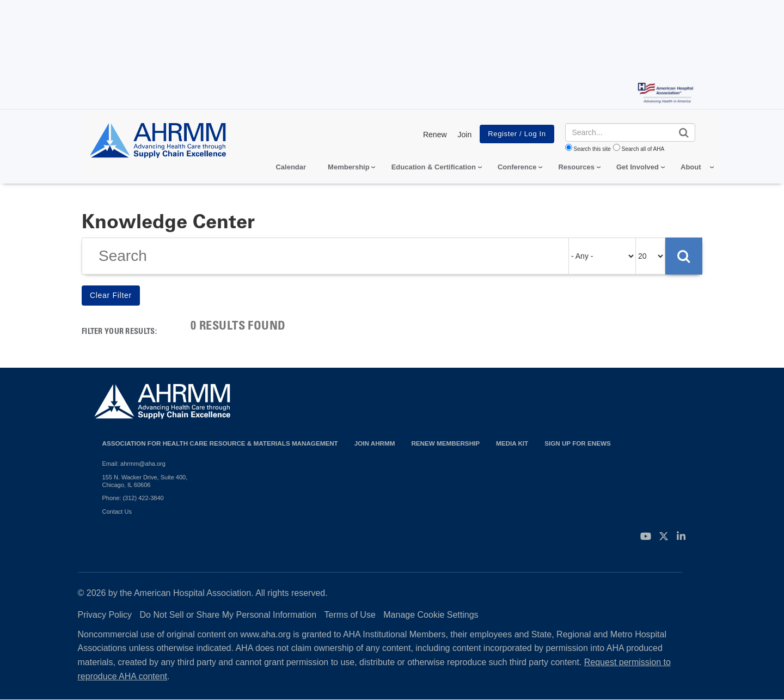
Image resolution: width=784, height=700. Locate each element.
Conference (517, 167)
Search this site (592, 149)
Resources (576, 167)
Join (465, 135)
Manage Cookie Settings (431, 615)
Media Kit (512, 443)
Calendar (291, 167)
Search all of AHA (643, 149)
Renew (435, 135)
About (691, 167)
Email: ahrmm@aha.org (134, 464)
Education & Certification (434, 167)
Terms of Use (350, 615)
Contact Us (117, 512)
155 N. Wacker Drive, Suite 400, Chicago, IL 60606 (145, 481)
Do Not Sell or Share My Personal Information (228, 615)
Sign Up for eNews (578, 443)
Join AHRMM (375, 443)
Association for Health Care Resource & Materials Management (220, 443)
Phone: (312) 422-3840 (133, 498)
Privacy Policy (105, 615)
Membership (349, 167)
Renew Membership (445, 443)
